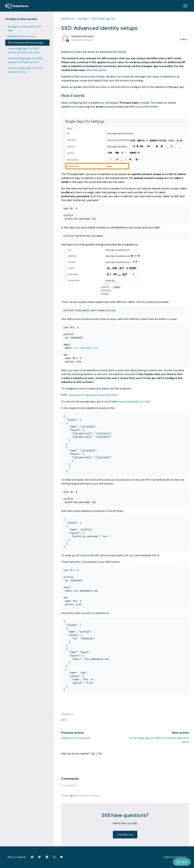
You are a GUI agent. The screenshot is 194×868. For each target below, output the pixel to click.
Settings (83, 19)
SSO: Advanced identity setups (25, 43)
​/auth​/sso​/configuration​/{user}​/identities (93, 395)
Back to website (17, 857)
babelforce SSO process (76, 738)
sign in (73, 796)
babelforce (67, 19)
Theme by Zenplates (175, 857)
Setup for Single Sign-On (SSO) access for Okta (25, 70)
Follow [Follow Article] (184, 39)
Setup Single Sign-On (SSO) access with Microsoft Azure (24, 50)
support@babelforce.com (133, 401)
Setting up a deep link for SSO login (25, 29)
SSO (64, 720)
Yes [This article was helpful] (93, 754)
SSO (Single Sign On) (103, 19)
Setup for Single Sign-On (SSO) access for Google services (25, 60)
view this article (96, 70)
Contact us (125, 834)
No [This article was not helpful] (100, 754)
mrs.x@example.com (86, 348)
